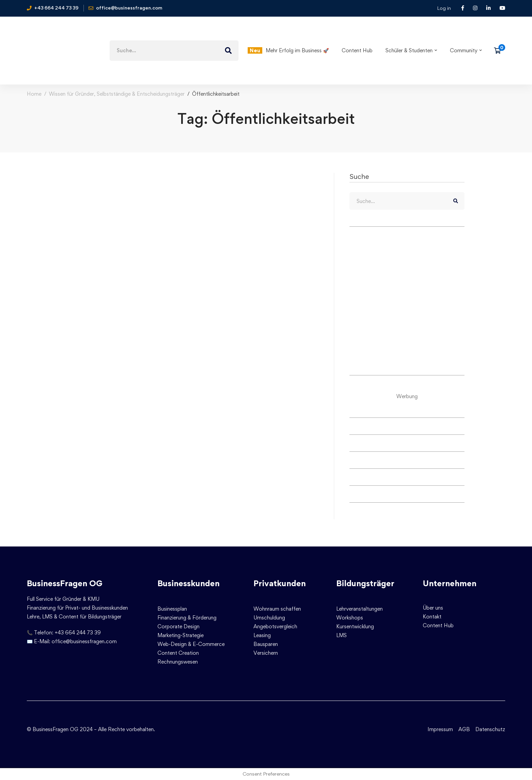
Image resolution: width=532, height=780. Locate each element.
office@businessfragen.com (84, 641)
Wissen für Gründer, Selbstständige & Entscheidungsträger (117, 94)
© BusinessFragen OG (53, 729)
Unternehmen (450, 583)
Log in (444, 8)
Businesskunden (188, 583)
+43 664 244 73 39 (78, 633)
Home (34, 94)
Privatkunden (280, 583)
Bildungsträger (365, 583)
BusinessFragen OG (65, 583)
